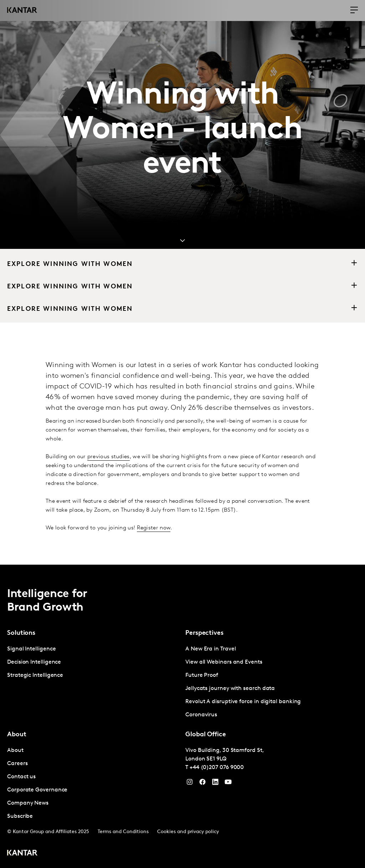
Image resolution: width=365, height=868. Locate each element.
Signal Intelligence (31, 649)
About (15, 751)
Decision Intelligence (34, 662)
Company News (28, 803)
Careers (17, 764)
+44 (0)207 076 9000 (217, 768)
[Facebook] (202, 784)
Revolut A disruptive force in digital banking (243, 702)
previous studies (109, 457)
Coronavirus (201, 715)
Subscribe (20, 816)
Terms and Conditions (123, 832)
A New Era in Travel (210, 649)
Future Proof (202, 675)
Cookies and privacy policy (188, 832)
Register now (154, 528)
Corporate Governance (37, 790)
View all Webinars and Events (224, 662)
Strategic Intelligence (35, 675)
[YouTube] (215, 784)
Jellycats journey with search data (230, 689)
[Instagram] (190, 784)
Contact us (21, 777)
